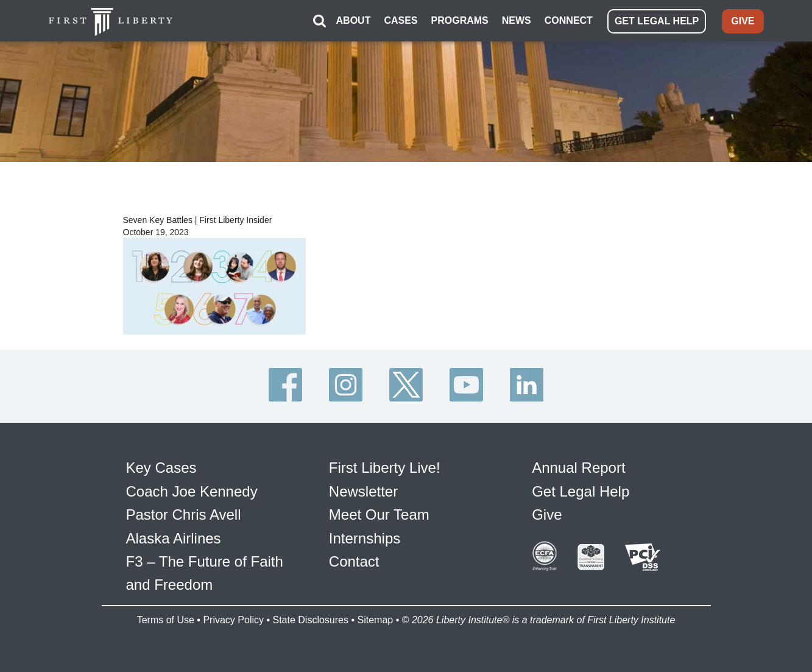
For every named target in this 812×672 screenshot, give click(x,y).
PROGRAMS (460, 20)
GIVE (743, 21)
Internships (365, 538)
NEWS (517, 20)
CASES (401, 20)
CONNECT (569, 20)
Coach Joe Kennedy (192, 491)
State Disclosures (310, 620)
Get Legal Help (581, 491)
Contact (354, 561)
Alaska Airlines (174, 538)
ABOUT (354, 20)
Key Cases (161, 468)
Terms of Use (166, 620)
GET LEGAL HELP (657, 21)
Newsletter (363, 491)
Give (547, 515)
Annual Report (578, 468)
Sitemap (375, 620)
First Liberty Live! (385, 468)
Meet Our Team (379, 515)
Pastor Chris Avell (184, 515)
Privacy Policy (233, 620)
